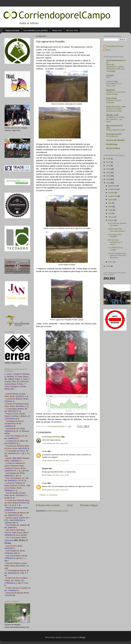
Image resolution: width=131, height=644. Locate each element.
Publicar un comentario (48, 495)
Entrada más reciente (48, 505)
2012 (108, 179)
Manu (108, 50)
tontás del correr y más (116, 107)
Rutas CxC (57, 30)
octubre (112, 193)
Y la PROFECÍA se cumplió (115, 249)
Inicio (70, 505)
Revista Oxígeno (113, 148)
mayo (111, 210)
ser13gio (110, 75)
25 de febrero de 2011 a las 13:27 (55, 490)
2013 (108, 176)
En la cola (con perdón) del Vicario (117, 224)
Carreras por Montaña (115, 140)
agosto (111, 200)
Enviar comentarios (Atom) (58, 511)
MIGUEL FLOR (112, 115)
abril (110, 213)
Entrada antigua (89, 505)
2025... (109, 77)
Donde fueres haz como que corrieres (117, 230)
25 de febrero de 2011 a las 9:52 (55, 443)
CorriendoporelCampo (51, 437)
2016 (108, 165)
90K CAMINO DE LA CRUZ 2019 (114, 85)
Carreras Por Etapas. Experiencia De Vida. (114, 110)
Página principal (12, 30)
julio (110, 203)
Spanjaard (110, 90)
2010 (108, 266)
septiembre (113, 196)
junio (110, 207)
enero (111, 262)
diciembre (112, 186)
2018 (108, 159)
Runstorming (112, 144)
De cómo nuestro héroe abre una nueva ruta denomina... (117, 255)
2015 (108, 169)
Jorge (44, 451)
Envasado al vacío (114, 134)
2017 (108, 162)
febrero (111, 220)
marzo (111, 217)
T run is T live (112, 81)
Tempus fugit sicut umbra (116, 130)
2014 (108, 172)
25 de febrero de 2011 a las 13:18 (55, 475)
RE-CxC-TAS (72, 30)
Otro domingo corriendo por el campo (115, 242)
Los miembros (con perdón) (36, 30)
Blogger (83, 637)
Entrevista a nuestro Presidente (114, 101)
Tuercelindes (112, 98)
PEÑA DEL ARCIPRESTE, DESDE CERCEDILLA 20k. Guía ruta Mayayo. (115, 68)
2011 (108, 183)
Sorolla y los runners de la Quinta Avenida (116, 93)
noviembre (113, 189)
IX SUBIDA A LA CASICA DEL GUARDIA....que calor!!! (116, 119)
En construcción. (112, 136)
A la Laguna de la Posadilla (115, 235)
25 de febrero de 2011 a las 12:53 (55, 461)
